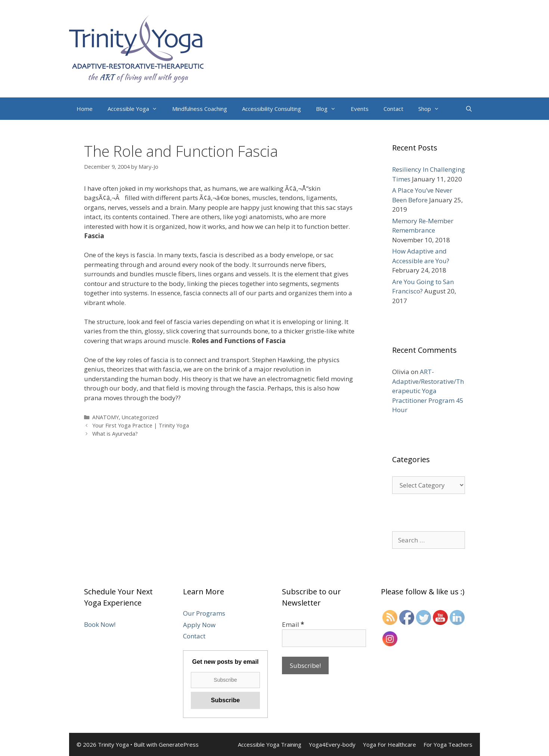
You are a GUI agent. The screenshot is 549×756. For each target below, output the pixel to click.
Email (293, 624)
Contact (393, 109)
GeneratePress (179, 744)
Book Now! (100, 624)
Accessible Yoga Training (270, 744)
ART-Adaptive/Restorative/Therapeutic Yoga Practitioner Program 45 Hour (428, 391)
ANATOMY (106, 417)
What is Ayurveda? (115, 434)
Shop (432, 109)
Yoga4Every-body (332, 744)
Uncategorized (140, 417)
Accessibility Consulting (272, 109)
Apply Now (199, 625)
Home (85, 109)
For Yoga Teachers (448, 744)
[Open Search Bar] (469, 109)
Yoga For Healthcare (390, 744)
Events (360, 109)
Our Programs (204, 613)
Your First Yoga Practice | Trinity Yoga (141, 425)
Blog (330, 109)
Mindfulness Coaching (200, 109)
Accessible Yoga (136, 109)
